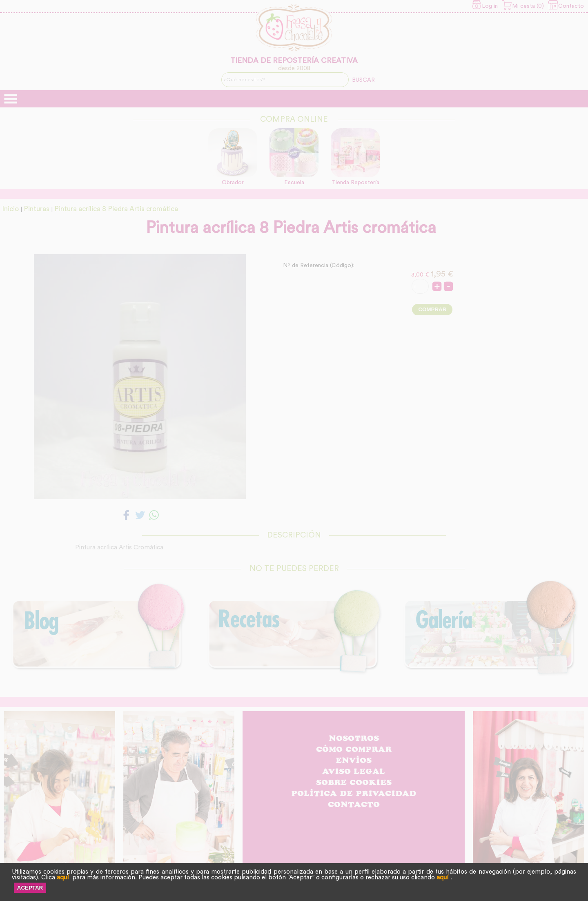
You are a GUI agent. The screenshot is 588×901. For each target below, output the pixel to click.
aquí (63, 878)
